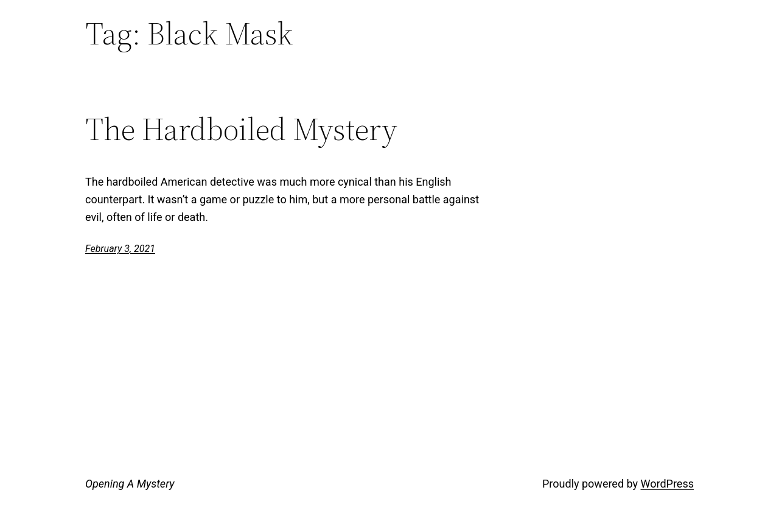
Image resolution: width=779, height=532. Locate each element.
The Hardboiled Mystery (241, 129)
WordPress (667, 484)
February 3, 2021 (120, 249)
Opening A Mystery (130, 484)
